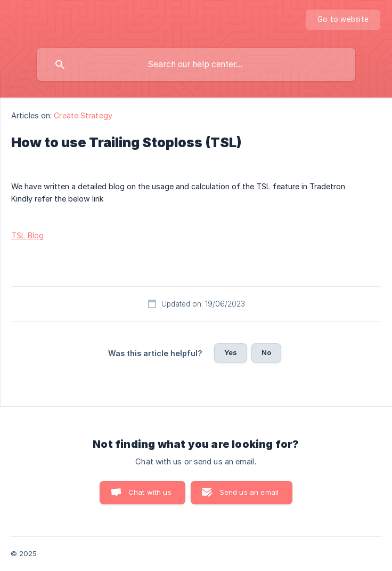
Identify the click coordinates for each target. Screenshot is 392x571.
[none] (343, 20)
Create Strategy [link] (83, 115)
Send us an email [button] (249, 492)
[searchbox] (196, 65)
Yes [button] (231, 352)
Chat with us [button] (150, 492)
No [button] (266, 352)
